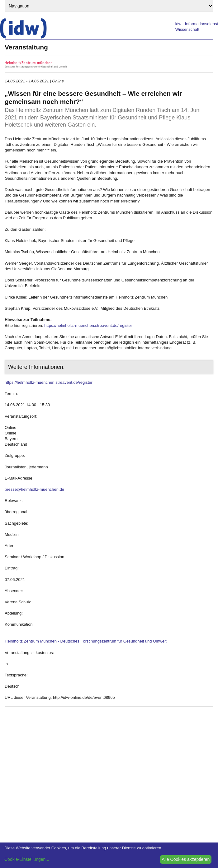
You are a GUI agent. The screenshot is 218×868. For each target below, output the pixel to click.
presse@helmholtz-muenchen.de (34, 489)
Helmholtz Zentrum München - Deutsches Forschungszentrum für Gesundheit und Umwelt (86, 641)
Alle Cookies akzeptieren (186, 859)
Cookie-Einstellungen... (27, 859)
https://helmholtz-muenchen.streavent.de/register (88, 325)
